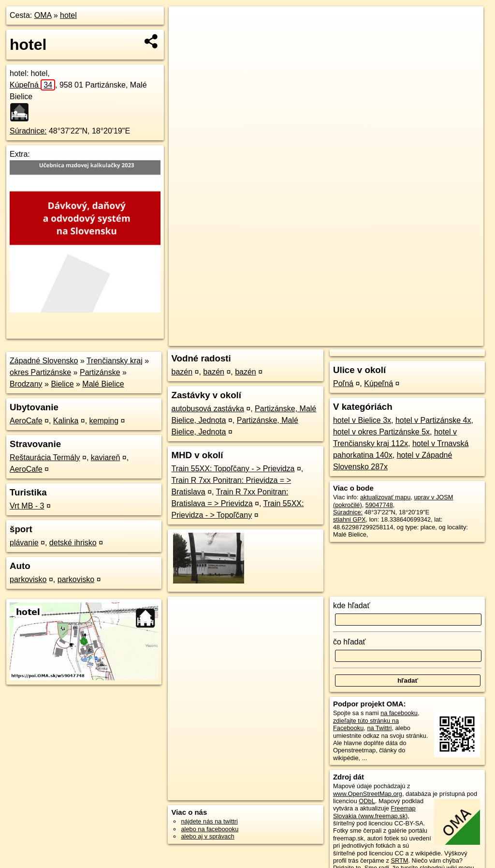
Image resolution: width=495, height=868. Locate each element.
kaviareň (105, 457)
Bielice (62, 384)
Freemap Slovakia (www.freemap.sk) (374, 812)
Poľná (343, 383)
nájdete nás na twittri (209, 821)
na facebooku (399, 713)
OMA (43, 15)
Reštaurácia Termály (45, 457)
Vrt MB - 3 (27, 506)
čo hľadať (349, 642)
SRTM (399, 861)
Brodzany (26, 384)
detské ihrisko (73, 543)
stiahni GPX (349, 519)
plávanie (24, 543)
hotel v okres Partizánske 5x (381, 432)
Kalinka (66, 421)
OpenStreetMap (322, 339)
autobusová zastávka (207, 409)
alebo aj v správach (207, 836)
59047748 (379, 505)
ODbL (367, 801)
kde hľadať (352, 606)
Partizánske (100, 372)
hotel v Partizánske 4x (433, 420)
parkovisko (28, 579)
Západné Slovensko (44, 361)
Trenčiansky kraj (115, 361)
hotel (68, 15)
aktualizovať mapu (385, 497)
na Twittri (379, 728)
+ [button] (185, 23)
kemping (104, 421)
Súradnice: (28, 131)
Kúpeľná (32, 85)
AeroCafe (26, 421)
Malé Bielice (103, 384)
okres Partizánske (40, 372)
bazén (182, 372)
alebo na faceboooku (210, 829)
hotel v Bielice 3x (362, 420)
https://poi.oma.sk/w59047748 (442, 339)
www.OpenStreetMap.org (368, 794)
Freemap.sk (372, 339)
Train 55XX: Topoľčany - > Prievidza (233, 469)
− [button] (185, 38)
